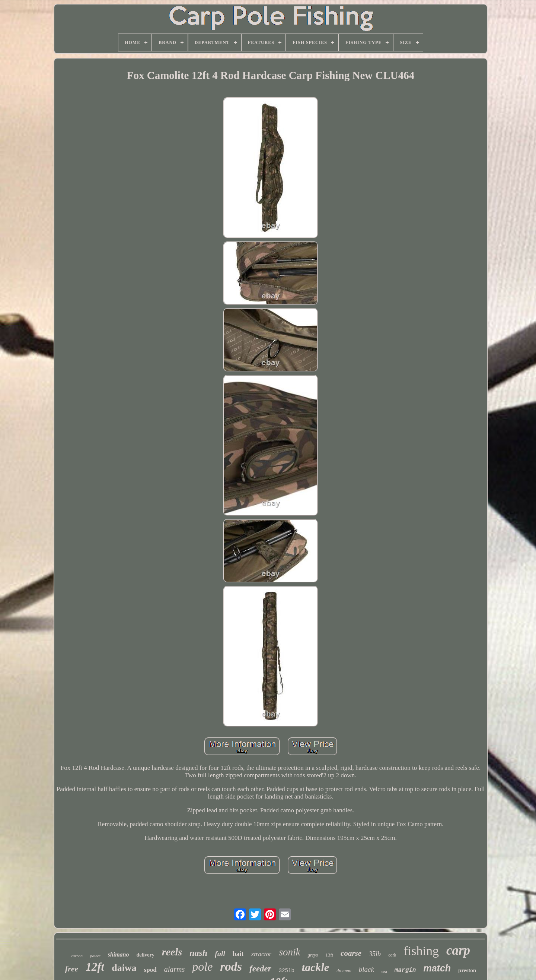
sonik (289, 952)
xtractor (261, 954)
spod (150, 970)
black (366, 969)
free (72, 969)
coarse (351, 953)
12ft (95, 967)
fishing (421, 951)
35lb (375, 954)
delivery (146, 955)
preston (467, 970)
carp (458, 950)
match (437, 968)
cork (392, 955)
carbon (77, 956)
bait (238, 954)
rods (231, 967)
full (220, 954)
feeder (260, 969)
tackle (315, 967)
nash (198, 953)
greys (313, 955)
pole (202, 967)
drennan (344, 971)
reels (172, 952)
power (95, 956)
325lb (287, 971)
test (384, 972)
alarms (175, 969)
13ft (329, 955)
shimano (119, 954)
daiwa (124, 968)
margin (405, 970)
